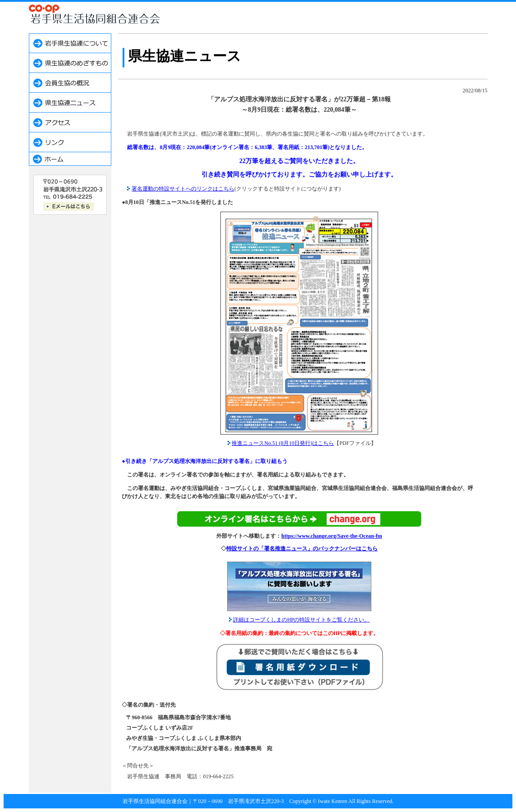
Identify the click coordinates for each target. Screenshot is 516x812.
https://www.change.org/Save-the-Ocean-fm (331, 536)
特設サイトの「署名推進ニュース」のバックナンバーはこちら (302, 549)
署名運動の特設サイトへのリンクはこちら (183, 189)
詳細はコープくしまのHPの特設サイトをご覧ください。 (301, 620)
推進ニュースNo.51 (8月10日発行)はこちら (283, 443)
